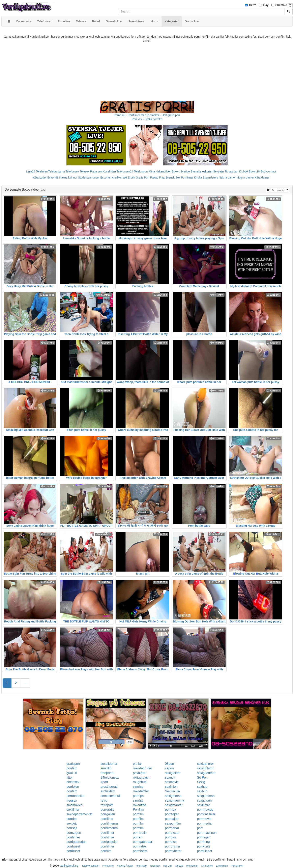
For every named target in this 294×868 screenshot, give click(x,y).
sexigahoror (205, 764)
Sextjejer (219, 171)
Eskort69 (53, 178)
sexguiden (204, 800)
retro (104, 800)
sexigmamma (174, 800)
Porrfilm (138, 810)
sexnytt (170, 778)
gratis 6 (72, 773)
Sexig (201, 782)
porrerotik (140, 833)
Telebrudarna (57, 171)
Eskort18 (254, 171)
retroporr (107, 805)
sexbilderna (109, 764)
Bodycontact (268, 171)
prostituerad (109, 787)
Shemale (281, 5)
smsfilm (106, 768)
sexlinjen (171, 787)
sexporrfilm (173, 823)
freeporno (108, 773)
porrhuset (73, 846)
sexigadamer (206, 773)
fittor (70, 778)
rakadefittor (141, 791)
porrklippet (204, 851)
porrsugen (74, 833)
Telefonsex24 (125, 171)
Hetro (253, 5)
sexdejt (72, 823)
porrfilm (72, 768)
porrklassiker (206, 814)
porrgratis (108, 810)
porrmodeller (76, 796)
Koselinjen (109, 171)
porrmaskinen (207, 833)
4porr (104, 782)
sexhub (202, 787)
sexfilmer (203, 805)
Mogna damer (245, 178)
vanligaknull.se (69, 866)
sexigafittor (173, 773)
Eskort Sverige (181, 171)
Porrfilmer (187, 178)
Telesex (84, 171)
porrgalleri (108, 814)
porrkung (203, 842)
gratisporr (73, 764)
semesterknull (111, 796)
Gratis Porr (143, 178)
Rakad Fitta (157, 178)
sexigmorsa (173, 796)
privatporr (140, 773)
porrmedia (204, 823)
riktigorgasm (142, 778)
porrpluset (172, 833)
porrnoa (170, 810)
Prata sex (96, 171)
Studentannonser (89, 178)
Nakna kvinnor (68, 178)
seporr (169, 768)
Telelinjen (42, 171)
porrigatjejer (109, 842)
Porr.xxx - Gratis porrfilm (147, 119)
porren (138, 837)
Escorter (106, 178)
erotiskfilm (108, 791)
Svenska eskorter (202, 171)
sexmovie (172, 782)
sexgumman (206, 796)
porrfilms (107, 819)
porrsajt (72, 828)
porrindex (140, 846)
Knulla (198, 178)
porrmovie (204, 819)
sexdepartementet (79, 814)
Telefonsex (72, 171)
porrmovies (205, 810)
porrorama (172, 846)
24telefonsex (110, 778)
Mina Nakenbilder (160, 171)
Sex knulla (172, 791)
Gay (266, 5)
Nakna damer (227, 178)
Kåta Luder (40, 178)
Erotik (131, 178)
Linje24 (31, 171)
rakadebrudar (142, 768)
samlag (138, 787)
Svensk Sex (173, 178)
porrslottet (140, 851)
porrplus (171, 837)
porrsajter (172, 814)
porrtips (138, 796)
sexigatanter (174, 805)
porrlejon (73, 787)
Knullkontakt (119, 178)
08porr (170, 764)
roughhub (140, 782)
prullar (137, 764)
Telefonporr (141, 171)
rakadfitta (140, 805)
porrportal (172, 828)
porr (200, 828)
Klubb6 (243, 171)
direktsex (73, 782)
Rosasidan (232, 171)
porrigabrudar (76, 842)
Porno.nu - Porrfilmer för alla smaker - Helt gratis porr (147, 115)
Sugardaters (210, 178)
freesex (72, 800)
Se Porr (202, 778)
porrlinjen (204, 837)
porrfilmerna (109, 823)
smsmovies (75, 805)
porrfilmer (108, 833)
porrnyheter (173, 851)
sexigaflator (205, 768)
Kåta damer (262, 178)
